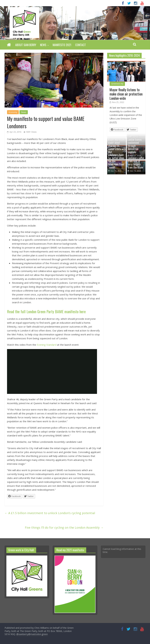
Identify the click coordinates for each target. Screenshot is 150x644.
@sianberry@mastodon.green (32, 634)
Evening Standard (47, 345)
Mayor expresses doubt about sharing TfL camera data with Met (117, 146)
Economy (13, 112)
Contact (81, 45)
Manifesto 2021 (62, 45)
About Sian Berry (26, 45)
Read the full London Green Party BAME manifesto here (46, 311)
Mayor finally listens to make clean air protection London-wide (126, 94)
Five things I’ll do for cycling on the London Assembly (64, 527)
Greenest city (117, 84)
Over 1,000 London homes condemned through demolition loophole (135, 144)
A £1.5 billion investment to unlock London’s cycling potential (50, 513)
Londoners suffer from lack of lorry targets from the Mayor (136, 163)
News (43, 45)
